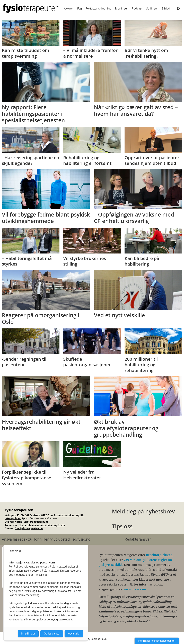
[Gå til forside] (31, 8)
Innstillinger (28, 634)
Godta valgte (52, 634)
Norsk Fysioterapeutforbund (32, 522)
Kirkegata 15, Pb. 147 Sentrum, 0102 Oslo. (29, 515)
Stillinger (152, 8)
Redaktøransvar (138, 539)
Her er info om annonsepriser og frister (42, 525)
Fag (79, 8)
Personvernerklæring (67, 515)
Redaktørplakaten (159, 555)
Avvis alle (74, 634)
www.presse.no (135, 589)
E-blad (166, 8)
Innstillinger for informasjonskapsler (157, 641)
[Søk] (178, 8)
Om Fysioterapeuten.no (29, 528)
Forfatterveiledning (98, 8)
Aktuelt (69, 8)
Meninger (121, 8)
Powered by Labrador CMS (92, 639)
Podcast (137, 8)
